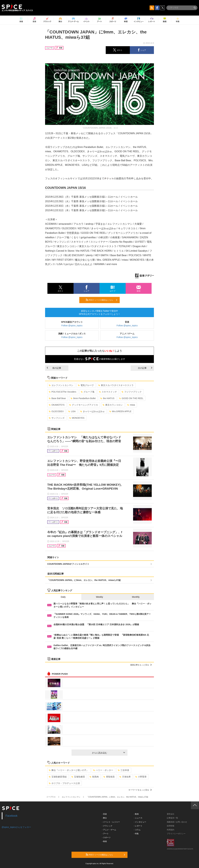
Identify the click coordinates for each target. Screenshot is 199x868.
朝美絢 (94, 777)
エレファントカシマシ (61, 385)
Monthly (136, 597)
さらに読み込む (108, 753)
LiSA (72, 411)
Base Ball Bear (57, 398)
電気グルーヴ (86, 385)
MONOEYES (77, 418)
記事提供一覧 (172, 818)
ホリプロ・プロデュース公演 (64, 783)
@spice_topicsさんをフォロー (16, 827)
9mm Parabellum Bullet (83, 398)
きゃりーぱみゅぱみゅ (92, 411)
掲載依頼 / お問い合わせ (177, 822)
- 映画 (104, 841)
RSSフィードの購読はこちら (102, 300)
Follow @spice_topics (72, 326)
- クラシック (107, 826)
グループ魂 (88, 392)
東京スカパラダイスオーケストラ (116, 385)
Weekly (99, 597)
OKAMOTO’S (57, 405)
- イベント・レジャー (111, 822)
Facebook (12, 816)
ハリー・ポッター (103, 770)
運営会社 (171, 814)
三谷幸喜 (124, 770)
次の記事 (145, 368)
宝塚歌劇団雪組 (58, 777)
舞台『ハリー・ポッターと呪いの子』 (69, 770)
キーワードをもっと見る (140, 790)
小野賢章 (141, 777)
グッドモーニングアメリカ (84, 405)
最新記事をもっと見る (141, 665)
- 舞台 (104, 818)
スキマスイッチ (108, 392)
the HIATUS (107, 398)
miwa (131, 405)
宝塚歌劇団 (78, 777)
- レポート (138, 826)
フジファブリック (132, 392)
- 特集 (136, 834)
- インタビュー (140, 822)
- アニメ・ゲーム (109, 830)
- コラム (137, 830)
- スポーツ (106, 838)
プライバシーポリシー (176, 834)
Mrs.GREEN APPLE (120, 411)
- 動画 (136, 814)
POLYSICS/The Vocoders (62, 392)
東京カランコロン (113, 405)
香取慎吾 (109, 777)
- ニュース (138, 818)
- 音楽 (104, 814)
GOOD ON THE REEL (131, 398)
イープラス (51, 797)
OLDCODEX (56, 411)
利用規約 (171, 830)
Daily (63, 597)
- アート (105, 834)
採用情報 (171, 826)
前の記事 (54, 368)
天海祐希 (125, 777)
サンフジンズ (57, 418)
